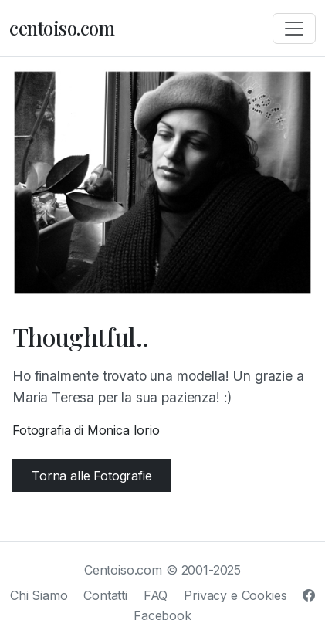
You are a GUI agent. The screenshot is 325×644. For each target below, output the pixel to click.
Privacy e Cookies (235, 595)
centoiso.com (62, 28)
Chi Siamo (39, 595)
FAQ (156, 595)
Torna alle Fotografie (92, 476)
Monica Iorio (124, 430)
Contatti (105, 595)
